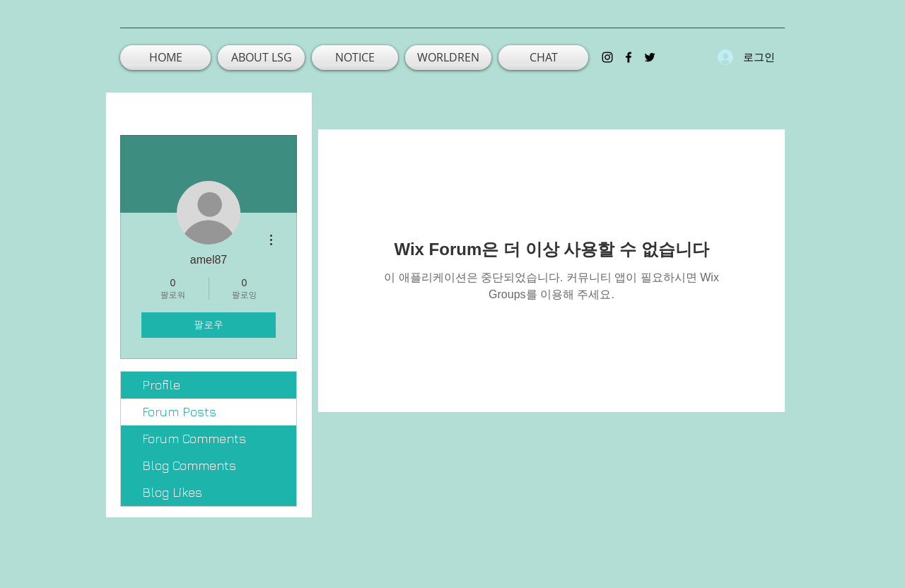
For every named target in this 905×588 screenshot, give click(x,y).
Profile (161, 385)
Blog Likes (172, 492)
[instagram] (607, 57)
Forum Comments (194, 439)
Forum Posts (179, 412)
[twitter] (650, 57)
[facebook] (629, 57)
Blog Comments (189, 465)
